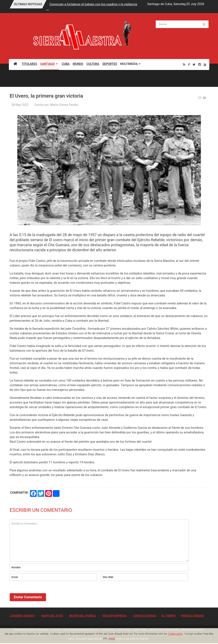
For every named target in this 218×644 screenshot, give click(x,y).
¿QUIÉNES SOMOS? (22, 616)
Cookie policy (175, 634)
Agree (112, 639)
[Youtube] (205, 64)
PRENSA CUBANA (192, 616)
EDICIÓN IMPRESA (114, 616)
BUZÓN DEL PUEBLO (83, 616)
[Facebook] (189, 64)
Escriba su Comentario (99, 540)
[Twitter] (194, 64)
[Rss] (184, 64)
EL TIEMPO (169, 616)
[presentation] (42, 593)
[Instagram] (200, 64)
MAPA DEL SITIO (52, 616)
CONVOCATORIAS (145, 616)
